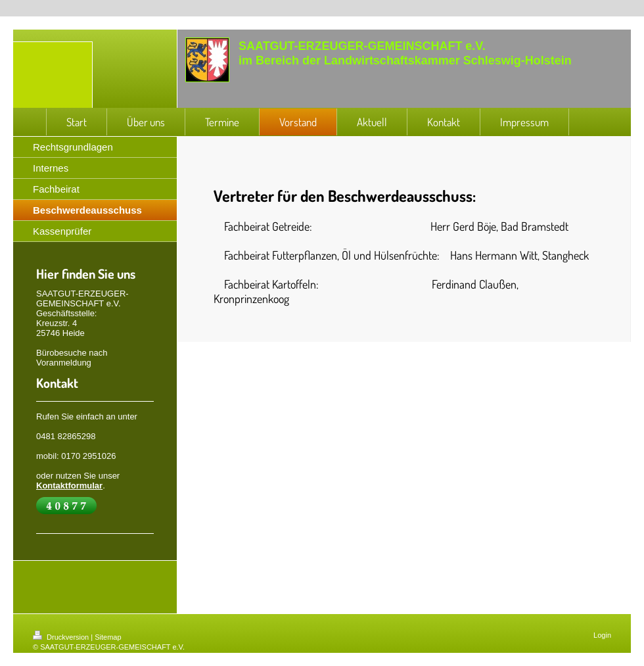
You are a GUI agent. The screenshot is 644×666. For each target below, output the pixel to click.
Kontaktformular (69, 486)
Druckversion (62, 637)
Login (602, 635)
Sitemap (108, 637)
